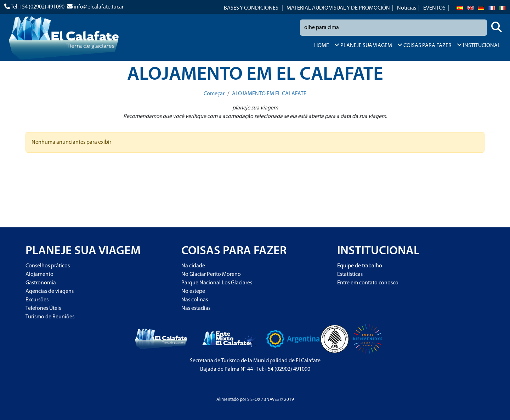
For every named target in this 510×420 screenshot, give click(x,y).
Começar (214, 94)
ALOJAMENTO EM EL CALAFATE (269, 94)
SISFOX (254, 400)
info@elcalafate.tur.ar (99, 7)
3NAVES (271, 400)
